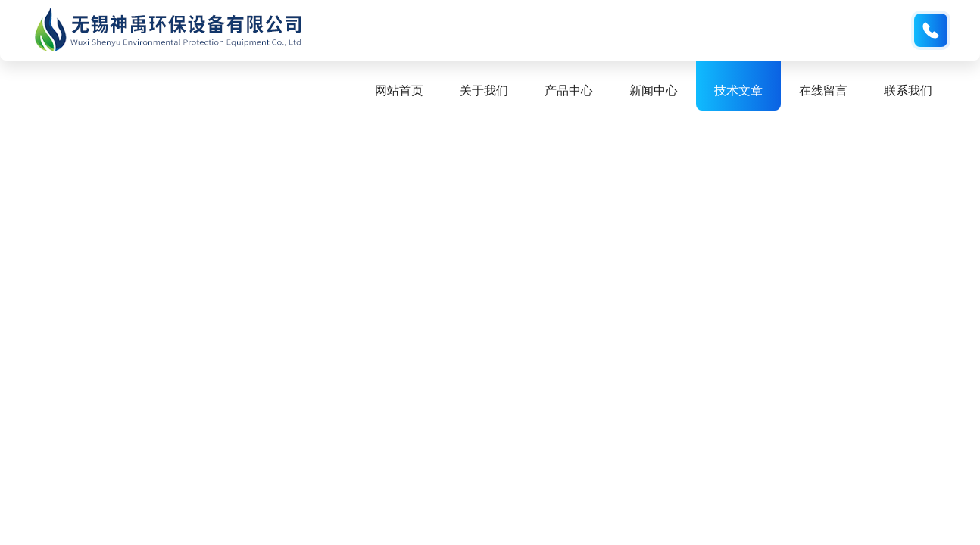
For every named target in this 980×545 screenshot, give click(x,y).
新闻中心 (654, 90)
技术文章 (738, 90)
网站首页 (399, 90)
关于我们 (484, 90)
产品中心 (569, 90)
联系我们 (908, 90)
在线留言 (823, 90)
